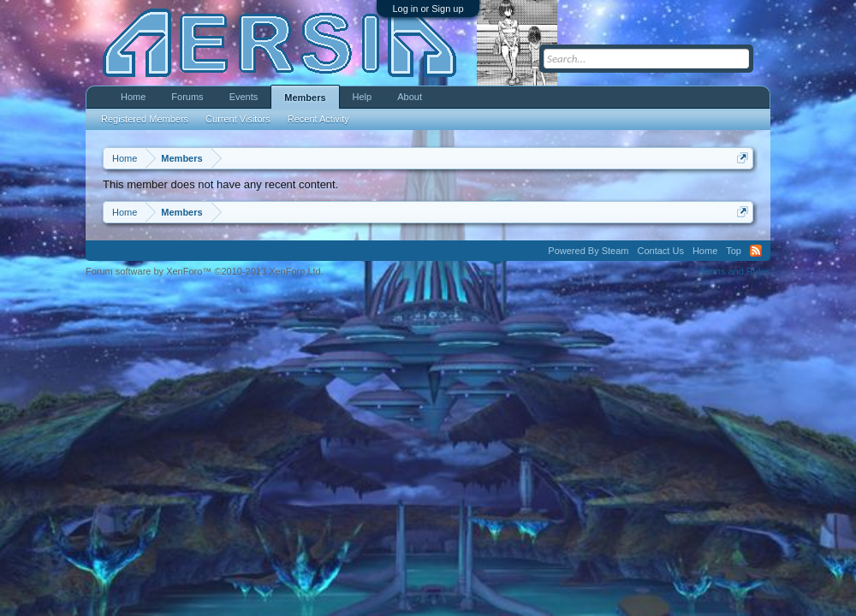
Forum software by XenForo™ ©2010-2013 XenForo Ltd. (205, 271)
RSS (756, 251)
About (410, 97)
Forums (187, 97)
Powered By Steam (588, 251)
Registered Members (145, 119)
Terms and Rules (735, 271)
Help (363, 97)
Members (305, 98)
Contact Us (660, 251)
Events (244, 97)
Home (133, 97)
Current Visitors (238, 119)
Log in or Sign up (428, 9)
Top (734, 251)
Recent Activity (318, 119)
